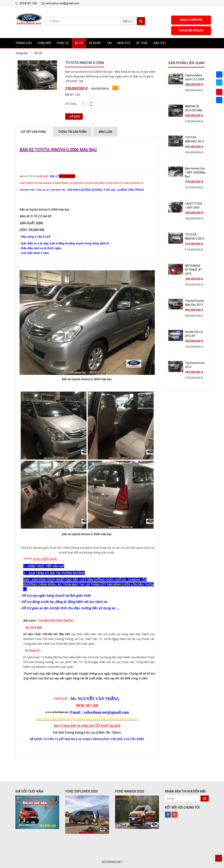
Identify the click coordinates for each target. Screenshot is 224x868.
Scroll (219, 858)
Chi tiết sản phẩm (33, 132)
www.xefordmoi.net (57, 712)
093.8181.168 (26, 3)
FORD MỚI (44, 43)
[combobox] (128, 20)
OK (205, 799)
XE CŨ (79, 43)
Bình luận (105, 132)
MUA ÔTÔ (124, 43)
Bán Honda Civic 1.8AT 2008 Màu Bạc (195, 172)
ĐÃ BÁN (75, 117)
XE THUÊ (142, 43)
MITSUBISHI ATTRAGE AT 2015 (193, 270)
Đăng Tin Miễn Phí (192, 20)
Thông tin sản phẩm (72, 132)
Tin (109, 43)
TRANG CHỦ (24, 43)
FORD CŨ (63, 43)
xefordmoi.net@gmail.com (60, 3)
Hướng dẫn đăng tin (192, 30)
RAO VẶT (160, 43)
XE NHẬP (95, 43)
